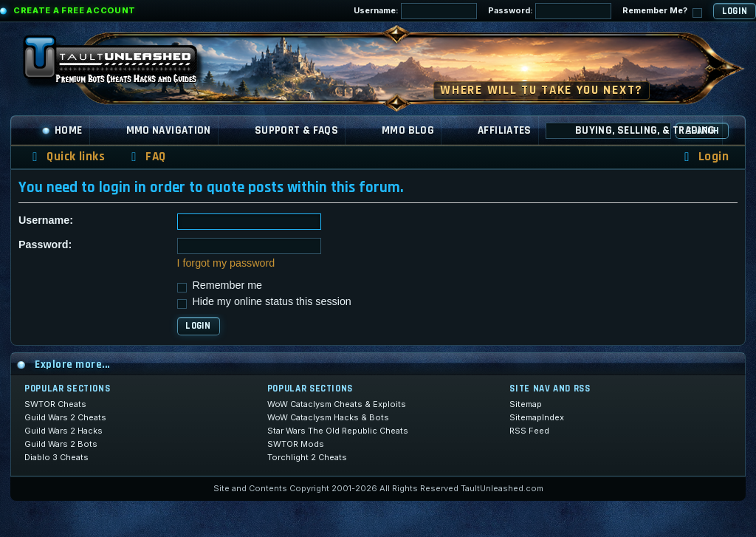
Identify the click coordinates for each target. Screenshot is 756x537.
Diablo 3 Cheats (56, 457)
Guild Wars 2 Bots (61, 444)
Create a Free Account (75, 10)
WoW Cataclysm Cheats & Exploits (337, 404)
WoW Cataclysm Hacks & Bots (328, 417)
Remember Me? (662, 11)
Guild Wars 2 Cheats (65, 417)
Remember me (220, 285)
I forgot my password (226, 263)
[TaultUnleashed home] (121, 64)
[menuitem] (146, 157)
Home (62, 130)
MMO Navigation (169, 130)
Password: (550, 11)
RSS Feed (529, 431)
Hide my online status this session (264, 301)
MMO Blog (408, 130)
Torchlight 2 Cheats (307, 457)
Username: (415, 11)
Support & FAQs (296, 130)
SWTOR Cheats (55, 404)
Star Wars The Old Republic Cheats (338, 431)
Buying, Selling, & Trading (645, 130)
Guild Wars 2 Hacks (63, 431)
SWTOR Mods (296, 444)
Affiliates (505, 130)
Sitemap (526, 404)
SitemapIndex (537, 417)
